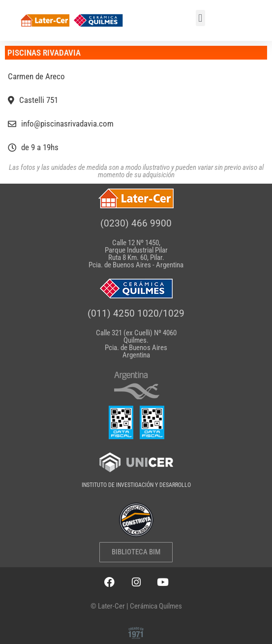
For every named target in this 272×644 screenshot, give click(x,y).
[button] (200, 18)
